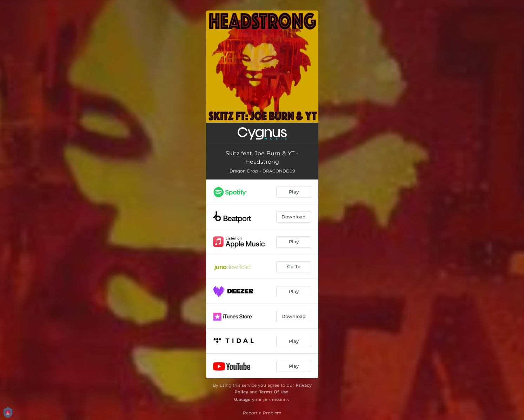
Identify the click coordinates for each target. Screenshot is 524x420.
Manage (242, 399)
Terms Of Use (274, 392)
